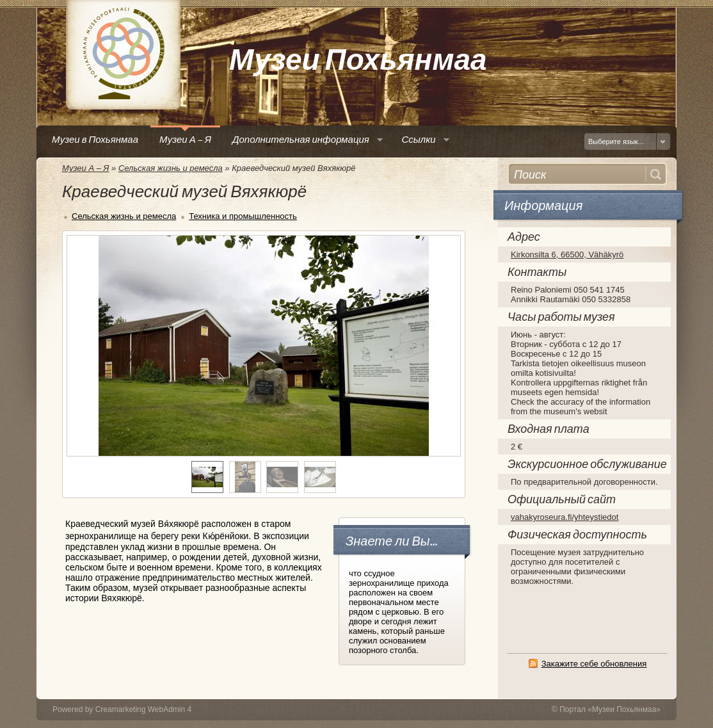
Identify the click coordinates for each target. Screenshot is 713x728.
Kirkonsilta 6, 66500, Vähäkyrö (567, 255)
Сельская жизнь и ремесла (171, 168)
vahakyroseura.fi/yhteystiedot (565, 517)
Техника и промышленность (243, 216)
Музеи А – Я (85, 168)
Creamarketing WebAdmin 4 (144, 709)
